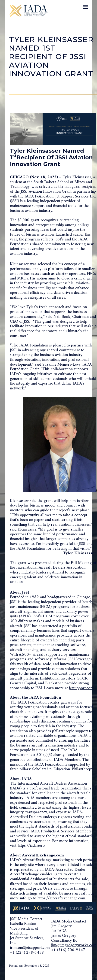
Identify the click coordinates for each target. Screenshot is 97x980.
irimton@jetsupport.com (30, 948)
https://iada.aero (31, 846)
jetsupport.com (81, 688)
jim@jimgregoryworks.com (74, 945)
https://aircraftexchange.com (61, 898)
